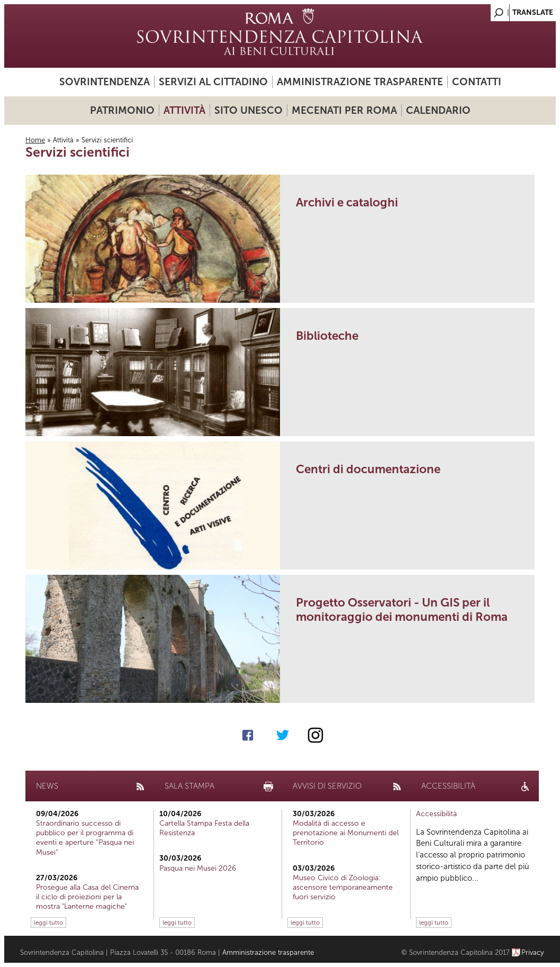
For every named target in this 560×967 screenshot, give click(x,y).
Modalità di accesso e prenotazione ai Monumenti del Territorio (346, 833)
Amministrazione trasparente (360, 82)
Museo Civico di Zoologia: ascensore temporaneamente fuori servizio (343, 887)
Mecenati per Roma (344, 110)
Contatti (477, 82)
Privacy (533, 952)
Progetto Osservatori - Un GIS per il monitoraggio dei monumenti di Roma (402, 610)
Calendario (438, 110)
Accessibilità (436, 814)
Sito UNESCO (249, 110)
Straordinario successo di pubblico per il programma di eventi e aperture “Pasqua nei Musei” (85, 838)
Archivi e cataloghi (347, 202)
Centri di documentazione (368, 469)
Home (35, 140)
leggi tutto (48, 923)
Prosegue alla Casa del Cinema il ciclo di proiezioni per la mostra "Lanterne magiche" (87, 897)
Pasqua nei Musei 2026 (198, 868)
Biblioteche (327, 336)
